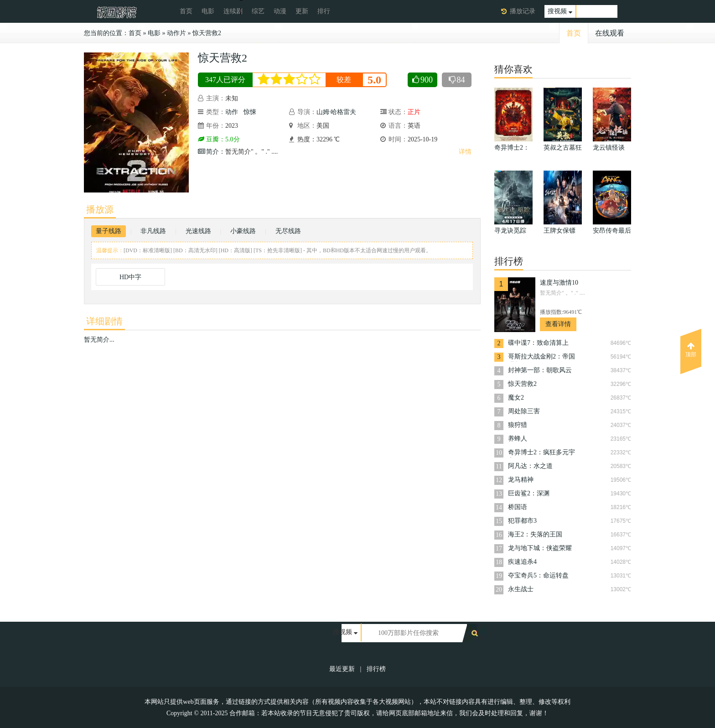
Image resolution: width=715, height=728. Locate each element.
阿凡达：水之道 (530, 466)
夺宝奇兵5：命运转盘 (538, 575)
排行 (324, 11)
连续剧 (233, 11)
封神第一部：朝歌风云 (540, 370)
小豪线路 (243, 231)
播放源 (100, 209)
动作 (232, 112)
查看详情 (558, 324)
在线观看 (610, 33)
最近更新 (342, 669)
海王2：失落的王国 (535, 534)
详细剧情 (104, 321)
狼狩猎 (518, 425)
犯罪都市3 (522, 521)
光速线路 (198, 231)
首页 (186, 11)
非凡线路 (153, 231)
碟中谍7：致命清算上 (538, 343)
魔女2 (516, 398)
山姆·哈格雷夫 (337, 112)
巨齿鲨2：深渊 (529, 493)
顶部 (691, 350)
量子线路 (109, 231)
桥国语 (518, 507)
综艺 (258, 11)
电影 (208, 11)
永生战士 (521, 589)
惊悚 (250, 112)
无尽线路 (288, 231)
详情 (465, 152)
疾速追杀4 (522, 562)
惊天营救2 (207, 33)
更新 (302, 11)
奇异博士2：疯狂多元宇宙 (541, 453)
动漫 (280, 11)
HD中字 (130, 277)
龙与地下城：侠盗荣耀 (540, 548)
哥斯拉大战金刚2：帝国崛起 (541, 357)
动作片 (176, 33)
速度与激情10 (559, 283)
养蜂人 (518, 439)
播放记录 (523, 11)
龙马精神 (521, 480)
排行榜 (376, 669)
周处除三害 (524, 411)
